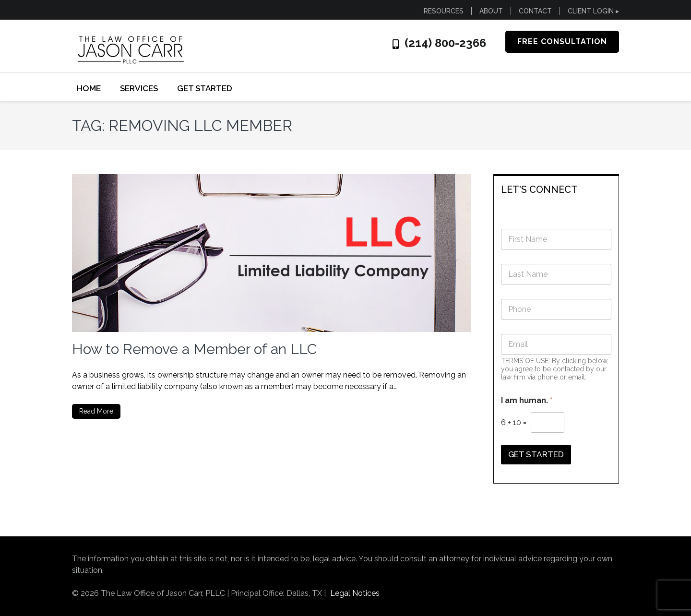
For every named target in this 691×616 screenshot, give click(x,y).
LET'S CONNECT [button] (539, 190)
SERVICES (139, 88)
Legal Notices (355, 593)
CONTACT (535, 11)
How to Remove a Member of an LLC (194, 349)
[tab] (556, 189)
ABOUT (491, 11)
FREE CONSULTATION (562, 41)
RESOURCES (444, 11)
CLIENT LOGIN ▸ (593, 11)
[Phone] (556, 309)
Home (89, 88)
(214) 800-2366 (445, 43)
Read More (96, 411)
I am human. (527, 400)
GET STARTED (205, 88)
